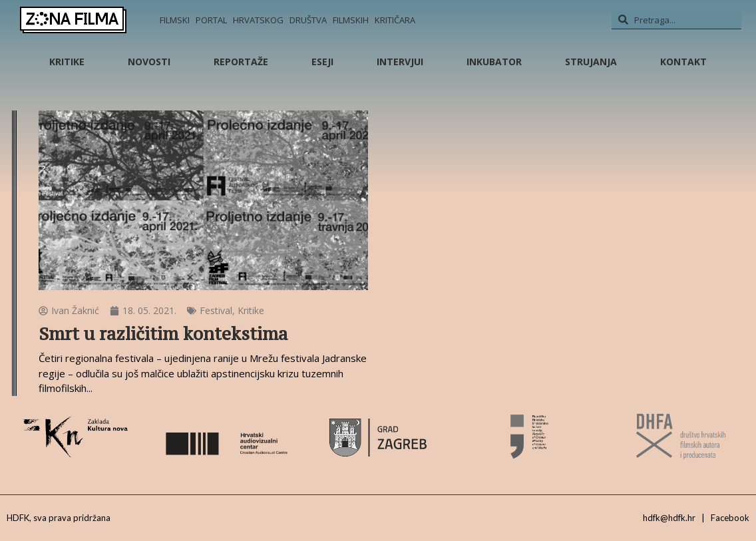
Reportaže (241, 62)
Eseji (322, 62)
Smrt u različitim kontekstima (163, 334)
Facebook (730, 518)
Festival (216, 310)
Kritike (67, 62)
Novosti (149, 62)
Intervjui (400, 62)
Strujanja (591, 62)
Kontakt (683, 62)
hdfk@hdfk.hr (669, 518)
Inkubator (494, 62)
